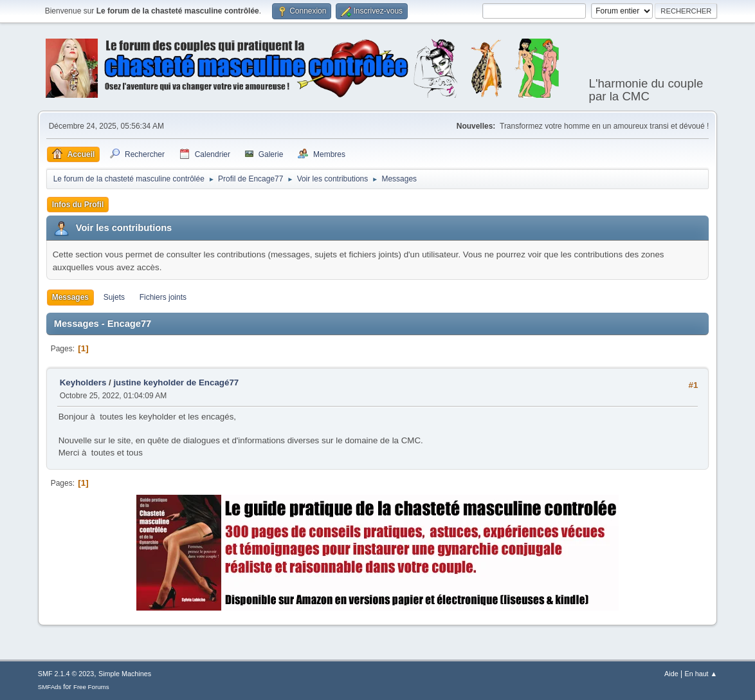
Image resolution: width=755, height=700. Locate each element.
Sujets (114, 297)
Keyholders (83, 382)
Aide (671, 674)
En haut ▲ (701, 674)
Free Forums (91, 687)
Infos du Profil (78, 205)
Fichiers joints (163, 297)
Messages (70, 297)
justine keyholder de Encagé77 (176, 382)
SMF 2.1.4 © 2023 (66, 674)
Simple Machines (125, 674)
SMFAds (50, 687)
